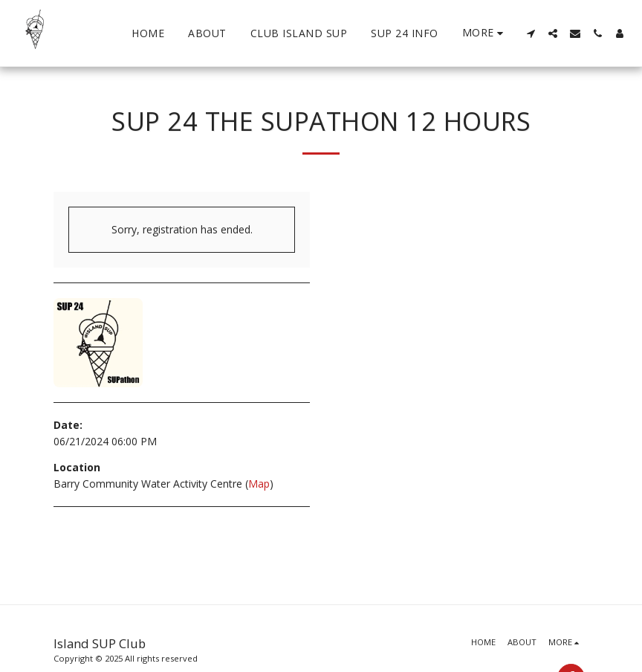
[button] (531, 33)
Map (259, 484)
